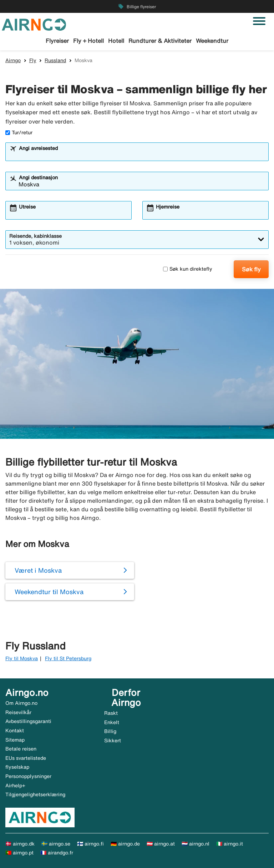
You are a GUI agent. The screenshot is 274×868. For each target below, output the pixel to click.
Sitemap (15, 740)
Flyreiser (57, 41)
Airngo (13, 60)
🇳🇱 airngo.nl (196, 844)
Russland (55, 60)
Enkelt (112, 722)
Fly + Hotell (88, 41)
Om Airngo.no (21, 703)
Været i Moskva (38, 570)
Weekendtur (212, 41)
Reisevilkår (18, 712)
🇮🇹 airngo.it (230, 844)
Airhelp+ (15, 786)
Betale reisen (21, 749)
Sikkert (113, 741)
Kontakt (15, 731)
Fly (33, 60)
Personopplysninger (28, 776)
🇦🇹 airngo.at (161, 844)
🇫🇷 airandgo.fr (57, 853)
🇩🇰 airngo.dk (20, 844)
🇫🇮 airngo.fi (90, 844)
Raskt (111, 713)
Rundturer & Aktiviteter (160, 41)
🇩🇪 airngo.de (125, 844)
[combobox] (142, 155)
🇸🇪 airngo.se (56, 844)
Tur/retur (19, 132)
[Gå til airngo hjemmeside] (34, 24)
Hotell (116, 41)
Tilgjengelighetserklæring (35, 794)
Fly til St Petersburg (68, 658)
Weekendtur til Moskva (49, 592)
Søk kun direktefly (188, 269)
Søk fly (251, 269)
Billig (110, 731)
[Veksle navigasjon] (259, 21)
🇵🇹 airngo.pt (19, 853)
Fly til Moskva (22, 658)
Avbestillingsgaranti (28, 721)
